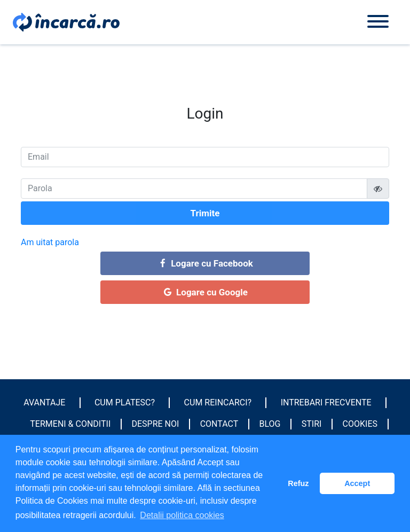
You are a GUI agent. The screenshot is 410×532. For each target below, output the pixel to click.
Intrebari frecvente (326, 402)
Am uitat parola (50, 242)
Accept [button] (357, 483)
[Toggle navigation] (378, 22)
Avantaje (44, 402)
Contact (219, 424)
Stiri (312, 424)
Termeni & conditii (70, 424)
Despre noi (156, 424)
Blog (270, 424)
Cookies (360, 424)
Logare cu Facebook (205, 263)
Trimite (205, 213)
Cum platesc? (125, 402)
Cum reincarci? (218, 402)
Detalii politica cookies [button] (182, 515)
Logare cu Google (205, 292)
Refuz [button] (298, 483)
